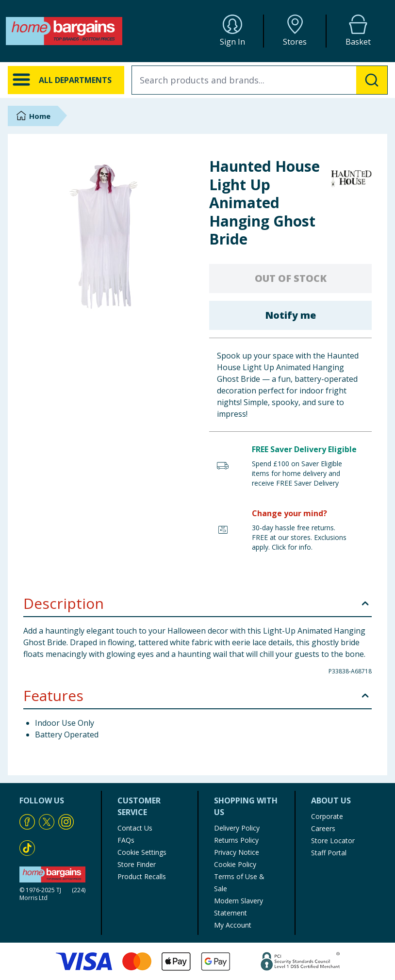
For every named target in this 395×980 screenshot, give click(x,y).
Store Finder (137, 864)
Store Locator (333, 841)
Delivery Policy (237, 828)
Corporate (327, 816)
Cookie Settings (142, 852)
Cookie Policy (235, 864)
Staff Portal (329, 853)
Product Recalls (142, 876)
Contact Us (135, 828)
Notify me (290, 315)
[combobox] (260, 80)
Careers (323, 828)
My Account (233, 925)
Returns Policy (236, 840)
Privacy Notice (237, 852)
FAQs (126, 840)
